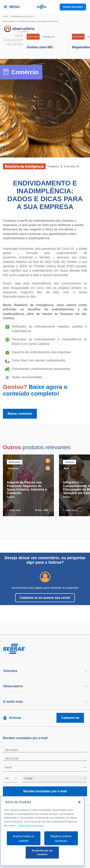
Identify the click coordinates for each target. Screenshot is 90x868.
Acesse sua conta (73, 7)
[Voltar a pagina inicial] (45, 7)
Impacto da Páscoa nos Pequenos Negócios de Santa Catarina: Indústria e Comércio (27, 488)
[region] (42, 831)
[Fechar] (79, 802)
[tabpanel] (29, 485)
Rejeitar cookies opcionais (61, 838)
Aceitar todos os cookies (23, 838)
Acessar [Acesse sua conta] (15, 718)
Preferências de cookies (42, 852)
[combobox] (45, 768)
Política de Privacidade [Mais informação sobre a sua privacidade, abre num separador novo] (30, 826)
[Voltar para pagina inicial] (45, 649)
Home (5, 17)
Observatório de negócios (22, 17)
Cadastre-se (70, 718)
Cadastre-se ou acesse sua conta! (45, 598)
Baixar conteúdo (20, 414)
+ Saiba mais (14, 510)
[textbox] (47, 767)
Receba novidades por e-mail (45, 791)
